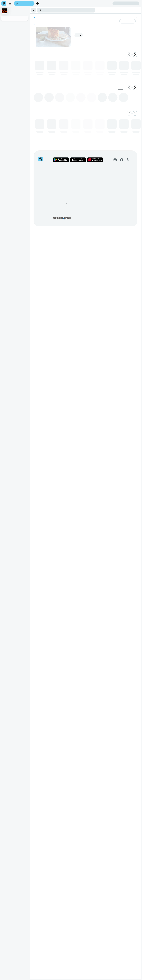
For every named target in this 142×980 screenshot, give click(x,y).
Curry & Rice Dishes (47, 27)
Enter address (7, 8)
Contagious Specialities (15, 27)
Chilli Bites (35, 27)
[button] (71, 20)
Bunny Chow (59, 27)
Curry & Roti (69, 27)
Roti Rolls (98, 27)
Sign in (24, 11)
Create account (7, 11)
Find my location (19, 8)
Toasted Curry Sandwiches (84, 27)
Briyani (4, 27)
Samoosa (27, 27)
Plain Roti (105, 27)
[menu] (8, 6)
